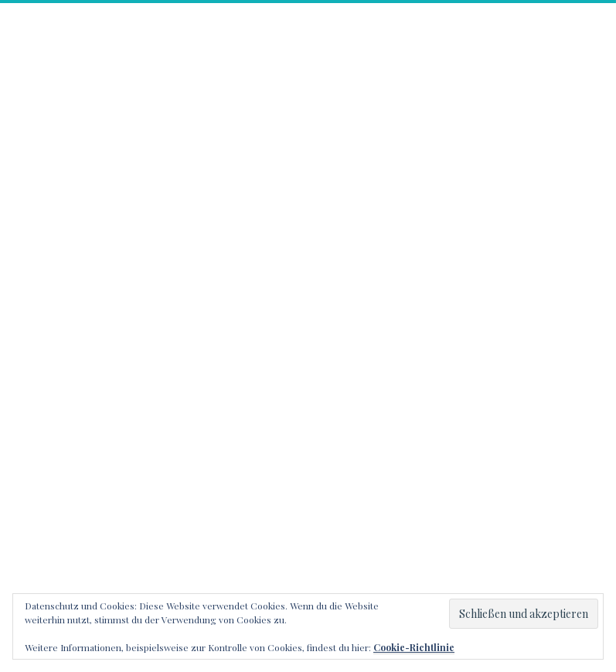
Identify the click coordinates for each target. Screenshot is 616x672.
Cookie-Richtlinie (414, 647)
